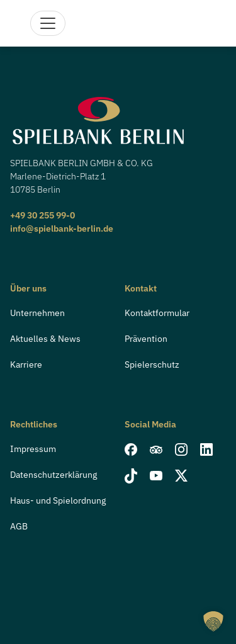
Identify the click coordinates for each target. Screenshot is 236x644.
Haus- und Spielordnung (58, 500)
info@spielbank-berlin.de (62, 229)
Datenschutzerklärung (53, 475)
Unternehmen (37, 313)
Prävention (146, 339)
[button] (213, 621)
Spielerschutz (152, 364)
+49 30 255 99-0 (42, 215)
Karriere (26, 364)
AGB (19, 526)
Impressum (33, 449)
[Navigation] (48, 23)
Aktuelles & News (45, 339)
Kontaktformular (157, 313)
